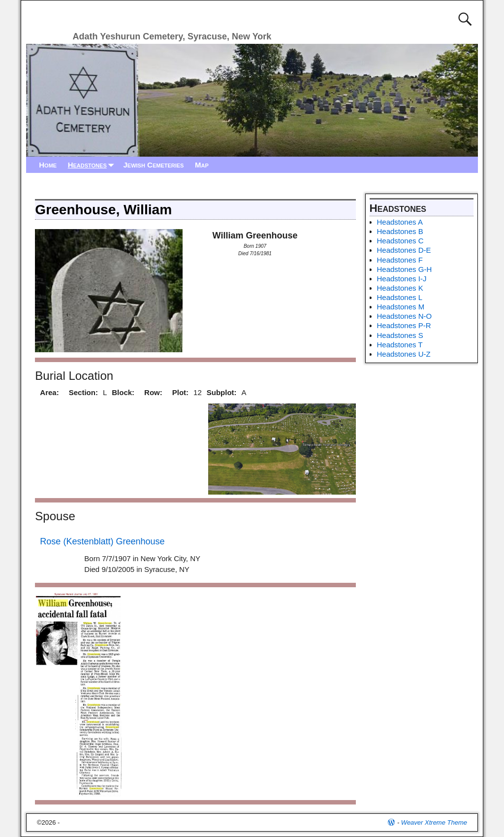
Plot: (180, 392)
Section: (83, 392)
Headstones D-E (404, 250)
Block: (123, 392)
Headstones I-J (402, 279)
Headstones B (400, 231)
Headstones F (400, 260)
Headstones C (400, 241)
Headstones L (400, 297)
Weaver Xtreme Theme (434, 822)
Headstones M (401, 307)
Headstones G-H (405, 269)
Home (48, 165)
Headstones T (400, 345)
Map (202, 165)
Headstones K (400, 288)
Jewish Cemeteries (153, 165)
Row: (153, 392)
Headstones (93, 165)
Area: (49, 392)
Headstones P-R (404, 325)
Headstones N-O (405, 316)
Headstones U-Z (404, 354)
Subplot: (222, 392)
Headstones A (400, 222)
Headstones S (400, 335)
